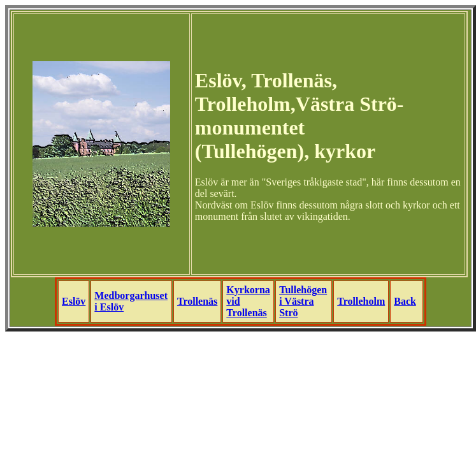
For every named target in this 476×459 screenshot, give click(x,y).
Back (405, 301)
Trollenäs (197, 301)
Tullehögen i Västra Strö (303, 301)
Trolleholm (361, 301)
